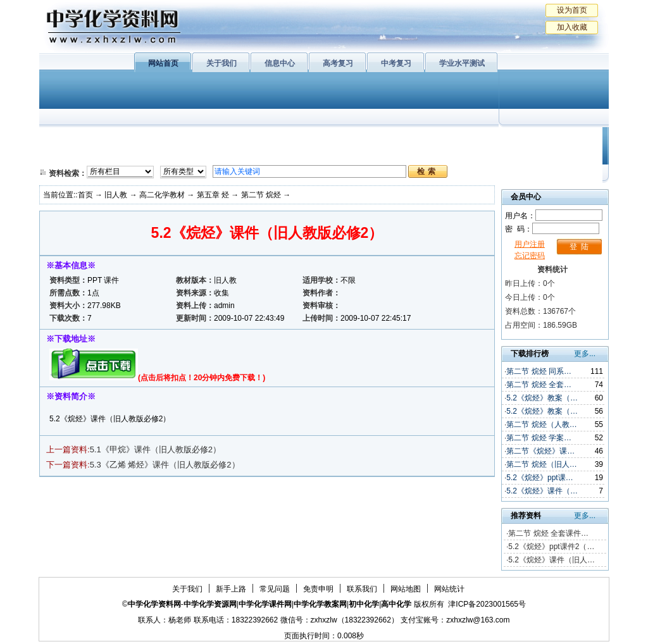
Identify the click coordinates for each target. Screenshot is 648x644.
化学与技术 (125, 155)
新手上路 (231, 589)
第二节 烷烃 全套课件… (548, 533)
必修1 (65, 139)
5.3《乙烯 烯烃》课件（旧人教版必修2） (165, 465)
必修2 (65, 155)
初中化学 (488, 139)
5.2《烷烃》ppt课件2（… (551, 547)
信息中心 (280, 63)
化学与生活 (125, 139)
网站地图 (406, 589)
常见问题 (275, 589)
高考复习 (338, 63)
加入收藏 (572, 27)
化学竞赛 (551, 155)
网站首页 (163, 63)
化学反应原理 (203, 155)
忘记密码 (530, 256)
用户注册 (530, 244)
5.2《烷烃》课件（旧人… (551, 560)
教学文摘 (551, 139)
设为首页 (572, 10)
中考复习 (396, 63)
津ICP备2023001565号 (487, 604)
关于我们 (221, 63)
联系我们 (362, 589)
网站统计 (449, 589)
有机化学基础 (285, 139)
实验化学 (285, 155)
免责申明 (318, 589)
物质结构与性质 (203, 139)
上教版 (351, 139)
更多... (585, 354)
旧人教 (351, 155)
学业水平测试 (462, 63)
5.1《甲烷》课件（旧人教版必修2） (155, 449)
